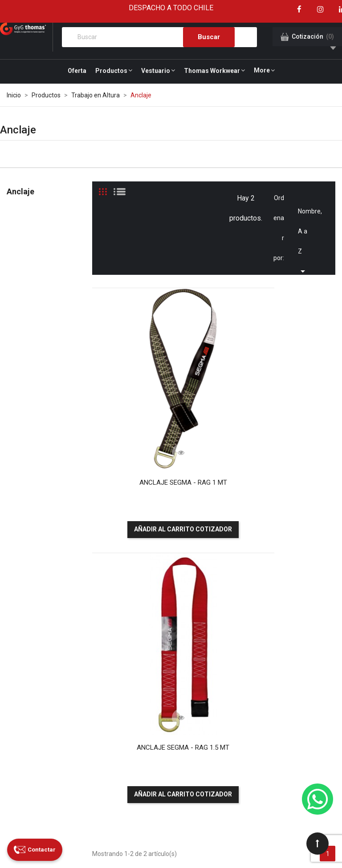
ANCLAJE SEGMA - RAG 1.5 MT (278, 415)
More (262, 70)
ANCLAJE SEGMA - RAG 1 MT (150, 415)
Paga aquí (259, 632)
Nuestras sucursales (164, 671)
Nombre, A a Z (306, 214)
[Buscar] (159, 37)
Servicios (162, 635)
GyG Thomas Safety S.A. (89, 834)
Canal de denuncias (164, 731)
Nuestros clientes (162, 651)
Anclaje (20, 191)
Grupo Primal (71, 847)
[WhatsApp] (318, 799)
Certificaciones (170, 687)
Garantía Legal (161, 779)
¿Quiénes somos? (162, 619)
